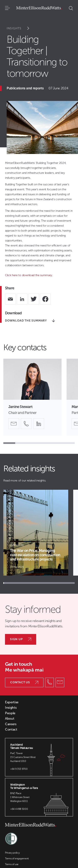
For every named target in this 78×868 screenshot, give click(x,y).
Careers (11, 724)
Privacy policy (12, 853)
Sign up (21, 639)
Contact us (24, 682)
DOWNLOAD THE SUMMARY (30, 321)
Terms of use (12, 864)
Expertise (12, 702)
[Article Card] (36, 533)
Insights (21, 28)
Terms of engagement (17, 859)
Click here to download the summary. (29, 275)
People (10, 713)
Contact (11, 730)
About (10, 719)
